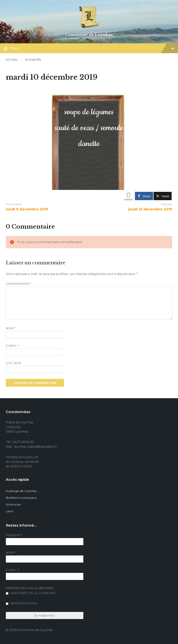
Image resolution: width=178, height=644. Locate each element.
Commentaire (19, 284)
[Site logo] (89, 28)
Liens (10, 511)
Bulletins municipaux (21, 498)
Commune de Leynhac (89, 35)
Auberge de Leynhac (21, 491)
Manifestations (22, 603)
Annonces (13, 504)
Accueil (12, 60)
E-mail (12, 346)
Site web (13, 363)
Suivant (167, 204)
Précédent (14, 204)
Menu (89, 49)
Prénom (14, 535)
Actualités (33, 60)
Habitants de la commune (31, 593)
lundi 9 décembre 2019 (27, 209)
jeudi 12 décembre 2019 (150, 209)
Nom (11, 328)
